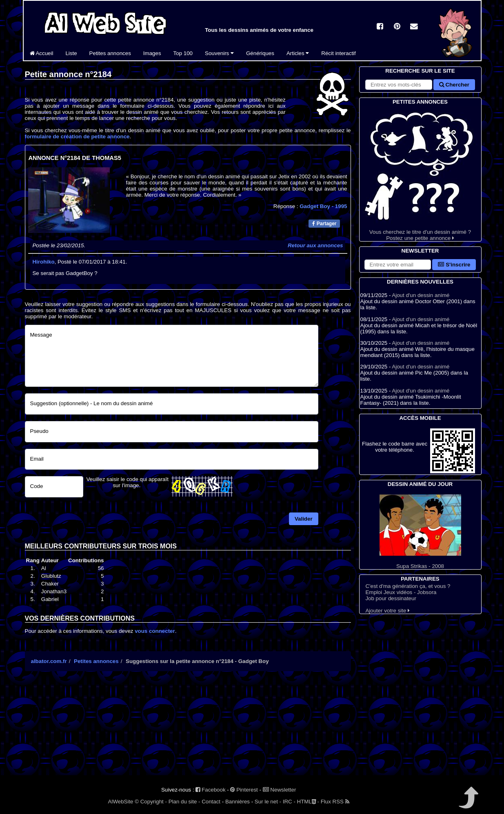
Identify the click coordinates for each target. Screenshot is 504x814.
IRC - (289, 802)
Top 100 (183, 53)
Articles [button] (298, 53)
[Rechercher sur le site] (399, 85)
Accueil (42, 53)
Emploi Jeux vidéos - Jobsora (401, 592)
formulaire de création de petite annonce (77, 136)
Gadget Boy (323, 206)
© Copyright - (151, 802)
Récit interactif (338, 53)
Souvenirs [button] (219, 53)
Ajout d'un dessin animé (421, 295)
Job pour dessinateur (391, 598)
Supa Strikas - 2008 (420, 532)
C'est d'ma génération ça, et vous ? (408, 586)
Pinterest (244, 790)
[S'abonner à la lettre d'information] (398, 265)
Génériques (260, 53)
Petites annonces (110, 53)
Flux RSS (335, 802)
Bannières (238, 802)
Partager (324, 224)
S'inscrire (454, 265)
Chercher (454, 85)
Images (152, 53)
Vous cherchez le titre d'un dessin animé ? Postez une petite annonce (420, 174)
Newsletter (280, 790)
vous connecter (155, 631)
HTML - (308, 802)
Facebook (210, 790)
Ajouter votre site (387, 611)
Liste (71, 53)
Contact (211, 802)
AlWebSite (121, 802)
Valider (304, 519)
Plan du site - (184, 802)
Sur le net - (268, 802)
